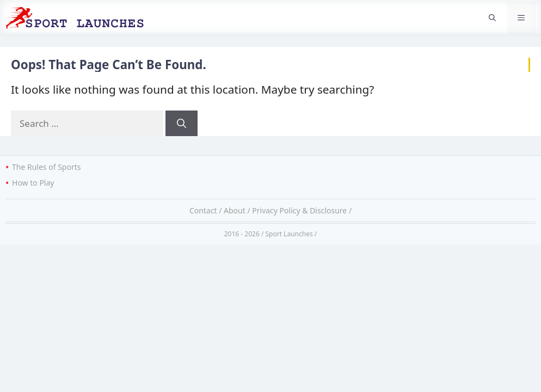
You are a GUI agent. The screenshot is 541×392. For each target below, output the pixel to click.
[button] (492, 17)
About (235, 210)
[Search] (182, 124)
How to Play (33, 183)
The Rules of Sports (46, 167)
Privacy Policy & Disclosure (299, 210)
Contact (203, 210)
